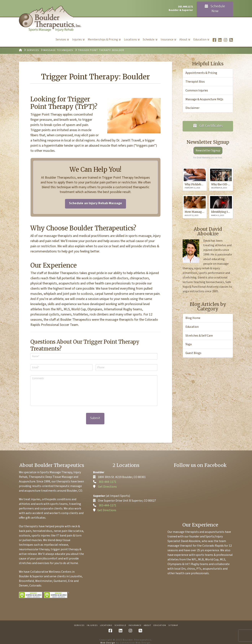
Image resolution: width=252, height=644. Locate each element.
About (148, 621)
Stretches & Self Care (199, 336)
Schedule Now (215, 9)
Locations (106, 621)
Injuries (92, 621)
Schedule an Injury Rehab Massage (96, 203)
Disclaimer (192, 108)
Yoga (189, 344)
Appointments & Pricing (201, 73)
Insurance (135, 621)
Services (79, 621)
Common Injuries (197, 90)
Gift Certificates (208, 126)
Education (192, 327)
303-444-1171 (107, 477)
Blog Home (193, 318)
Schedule (120, 621)
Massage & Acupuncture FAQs (204, 99)
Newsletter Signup (208, 150)
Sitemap (173, 621)
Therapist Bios (195, 82)
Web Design (108, 639)
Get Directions (107, 482)
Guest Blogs (193, 353)
